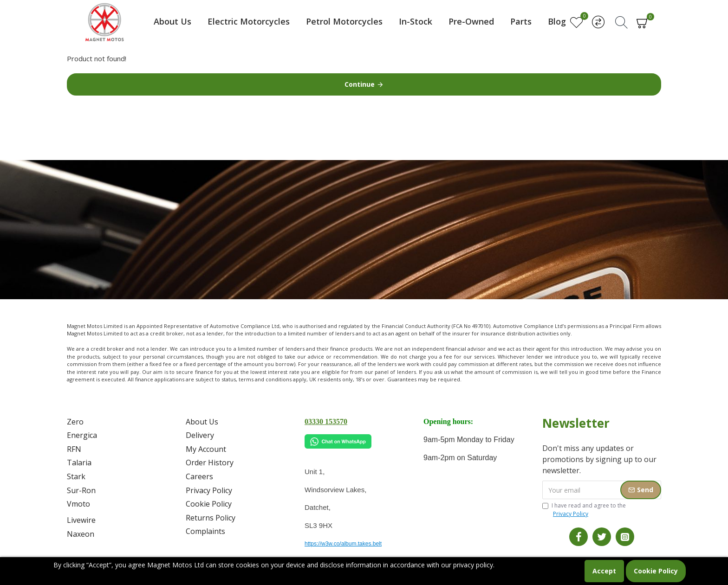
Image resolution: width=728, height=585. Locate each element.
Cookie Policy (656, 571)
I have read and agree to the (584, 510)
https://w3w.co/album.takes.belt (343, 544)
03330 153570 (326, 421)
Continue (360, 84)
